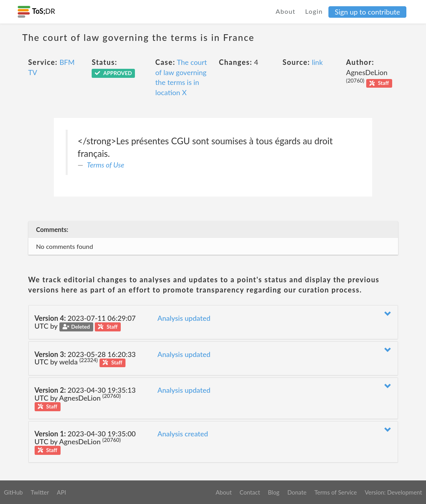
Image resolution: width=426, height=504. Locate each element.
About (286, 11)
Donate (297, 492)
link (317, 62)
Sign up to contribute (367, 12)
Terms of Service (336, 492)
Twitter (40, 492)
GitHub (13, 492)
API (61, 492)
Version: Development (393, 492)
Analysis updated (184, 318)
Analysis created (183, 434)
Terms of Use (106, 165)
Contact (250, 492)
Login (314, 11)
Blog (274, 492)
